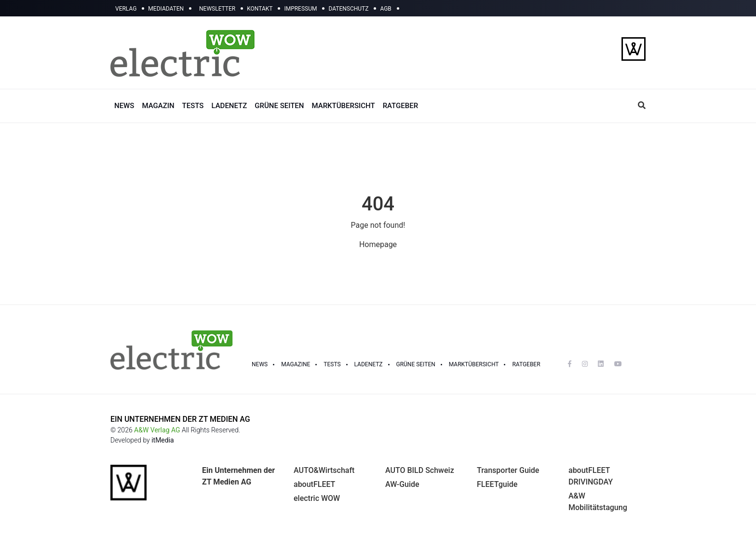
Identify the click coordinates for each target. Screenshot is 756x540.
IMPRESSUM (300, 9)
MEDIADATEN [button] (166, 9)
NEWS (124, 106)
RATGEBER (400, 106)
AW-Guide (402, 484)
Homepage (378, 244)
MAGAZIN (158, 106)
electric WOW (317, 498)
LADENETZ (229, 106)
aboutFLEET (314, 484)
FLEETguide (497, 484)
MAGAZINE (296, 364)
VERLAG (126, 9)
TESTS (193, 106)
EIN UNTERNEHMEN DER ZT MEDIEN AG (180, 419)
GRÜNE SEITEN (279, 106)
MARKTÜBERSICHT (343, 106)
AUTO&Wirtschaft (324, 470)
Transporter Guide (508, 470)
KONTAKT (260, 9)
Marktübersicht (474, 364)
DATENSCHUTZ (348, 9)
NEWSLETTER (217, 9)
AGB (385, 9)
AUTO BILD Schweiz (420, 470)
